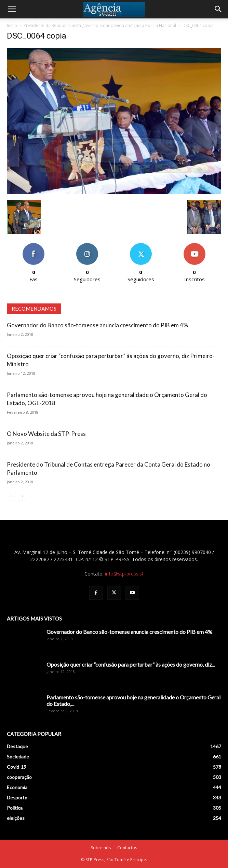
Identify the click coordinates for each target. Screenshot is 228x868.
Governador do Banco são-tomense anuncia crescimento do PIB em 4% (97, 325)
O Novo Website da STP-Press (46, 434)
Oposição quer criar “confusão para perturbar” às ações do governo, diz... (131, 664)
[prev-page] (11, 496)
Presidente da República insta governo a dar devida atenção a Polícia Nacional (100, 25)
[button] (12, 9)
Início (12, 25)
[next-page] (22, 496)
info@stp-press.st (124, 574)
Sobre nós (101, 848)
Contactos (127, 848)
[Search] (218, 9)
